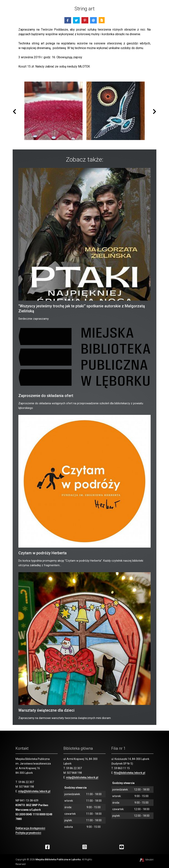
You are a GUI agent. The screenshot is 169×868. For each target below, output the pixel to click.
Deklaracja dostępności (30, 828)
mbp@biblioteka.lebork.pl (34, 791)
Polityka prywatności (28, 833)
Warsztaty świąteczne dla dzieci (46, 710)
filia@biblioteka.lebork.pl (130, 773)
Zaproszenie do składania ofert (46, 396)
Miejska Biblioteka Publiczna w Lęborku (58, 859)
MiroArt (146, 860)
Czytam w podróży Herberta (43, 553)
